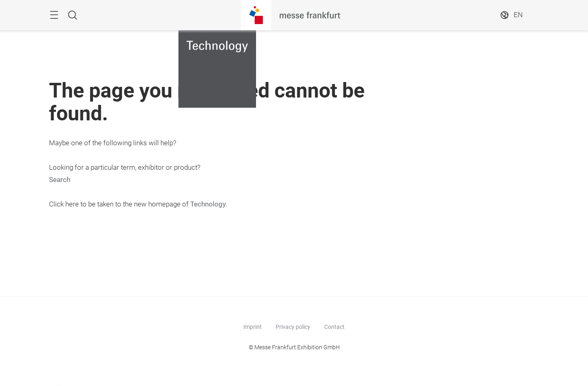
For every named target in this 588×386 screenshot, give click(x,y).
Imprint (253, 327)
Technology (208, 204)
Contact (334, 327)
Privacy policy (293, 327)
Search (60, 180)
